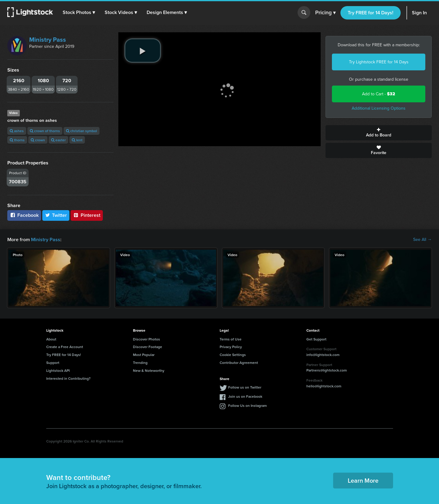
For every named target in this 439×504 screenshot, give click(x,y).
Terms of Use (231, 339)
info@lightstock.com (323, 355)
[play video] (143, 51)
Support (53, 363)
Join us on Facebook (245, 396)
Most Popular (144, 355)
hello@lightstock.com (324, 386)
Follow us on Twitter (245, 387)
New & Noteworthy (149, 370)
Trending (140, 363)
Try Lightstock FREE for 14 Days (379, 62)
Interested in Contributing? (68, 378)
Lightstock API (58, 370)
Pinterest (87, 215)
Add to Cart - (379, 94)
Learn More (363, 480)
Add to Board (379, 133)
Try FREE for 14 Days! (371, 13)
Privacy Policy (231, 347)
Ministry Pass (48, 40)
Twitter (56, 215)
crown (38, 140)
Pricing (325, 13)
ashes (17, 131)
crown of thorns (45, 131)
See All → (422, 240)
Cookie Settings (233, 355)
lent (77, 140)
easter (58, 140)
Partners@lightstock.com (327, 370)
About (51, 339)
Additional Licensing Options (379, 108)
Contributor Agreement (239, 363)
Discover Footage (148, 347)
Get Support (316, 339)
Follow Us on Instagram (247, 405)
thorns (17, 140)
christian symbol (82, 131)
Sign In (419, 13)
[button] (79, 12)
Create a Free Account (65, 347)
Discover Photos (146, 339)
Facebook (24, 215)
